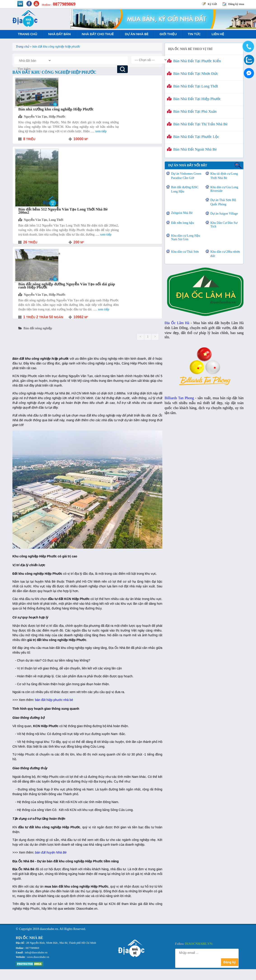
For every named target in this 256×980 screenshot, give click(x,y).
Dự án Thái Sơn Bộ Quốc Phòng (223, 202)
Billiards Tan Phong (179, 398)
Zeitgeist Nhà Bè (182, 213)
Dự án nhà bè (137, 34)
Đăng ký (230, 962)
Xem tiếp (101, 131)
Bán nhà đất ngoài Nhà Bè (192, 149)
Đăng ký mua (236, 4)
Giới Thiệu (168, 34)
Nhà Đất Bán (59, 34)
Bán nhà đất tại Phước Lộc (193, 137)
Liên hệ (218, 34)
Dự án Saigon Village (224, 214)
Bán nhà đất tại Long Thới (192, 86)
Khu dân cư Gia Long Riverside (224, 189)
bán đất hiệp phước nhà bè (54, 700)
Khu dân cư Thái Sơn (185, 252)
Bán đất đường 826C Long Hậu (185, 189)
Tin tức (194, 34)
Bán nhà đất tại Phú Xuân (192, 111)
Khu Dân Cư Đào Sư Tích (224, 225)
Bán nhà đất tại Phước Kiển (194, 61)
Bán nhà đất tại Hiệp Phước (194, 99)
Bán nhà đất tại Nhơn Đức (193, 74)
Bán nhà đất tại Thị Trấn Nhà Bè (197, 124)
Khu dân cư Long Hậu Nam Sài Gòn (186, 237)
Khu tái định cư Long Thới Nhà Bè (224, 176)
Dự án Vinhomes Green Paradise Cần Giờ (186, 176)
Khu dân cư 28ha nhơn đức (225, 254)
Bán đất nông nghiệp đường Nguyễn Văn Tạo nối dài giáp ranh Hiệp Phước (67, 286)
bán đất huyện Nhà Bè (51, 852)
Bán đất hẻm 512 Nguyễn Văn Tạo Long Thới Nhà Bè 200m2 (63, 211)
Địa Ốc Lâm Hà (177, 323)
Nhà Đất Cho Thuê (98, 34)
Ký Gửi (212, 4)
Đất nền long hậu (183, 223)
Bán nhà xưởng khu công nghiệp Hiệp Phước (56, 109)
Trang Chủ (27, 34)
